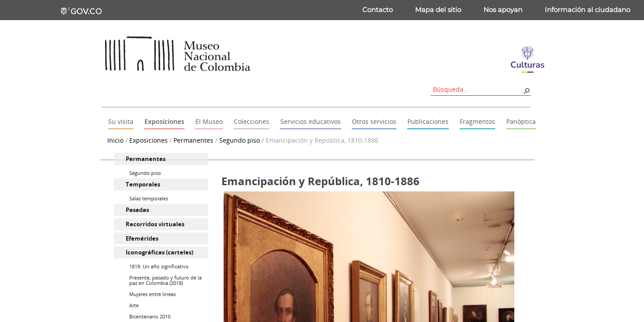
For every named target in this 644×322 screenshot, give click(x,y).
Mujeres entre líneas (153, 294)
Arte (134, 305)
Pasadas (137, 210)
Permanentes (193, 140)
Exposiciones (148, 140)
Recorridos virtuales (155, 224)
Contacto (377, 10)
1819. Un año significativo (159, 266)
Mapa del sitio (438, 10)
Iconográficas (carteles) (159, 252)
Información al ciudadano (587, 10)
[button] (526, 90)
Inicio (115, 140)
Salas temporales (149, 198)
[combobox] (478, 89)
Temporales (143, 184)
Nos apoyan (503, 10)
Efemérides (142, 238)
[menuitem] (161, 159)
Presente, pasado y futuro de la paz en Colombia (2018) (165, 280)
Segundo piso (239, 140)
